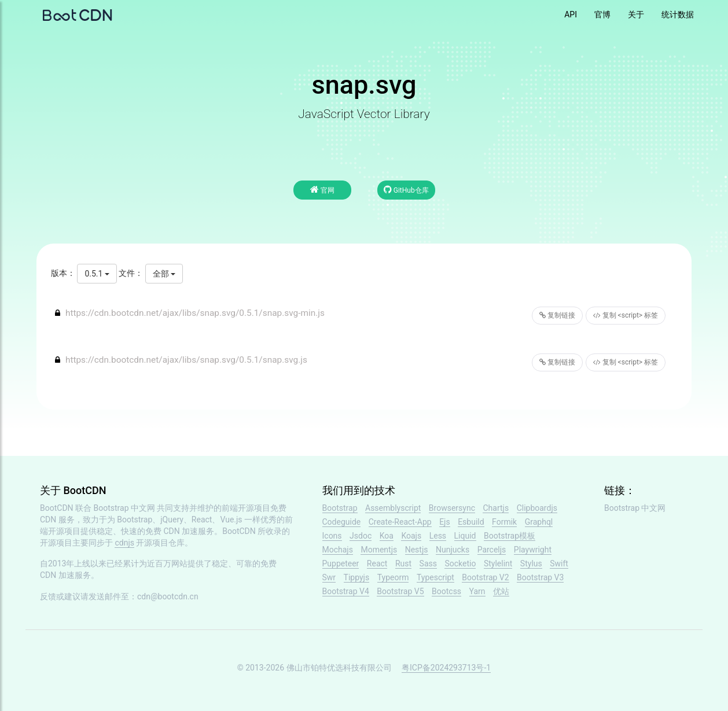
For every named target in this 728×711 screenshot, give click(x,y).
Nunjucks (453, 550)
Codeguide (342, 522)
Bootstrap (340, 508)
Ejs (445, 522)
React (377, 563)
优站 (501, 591)
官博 (602, 14)
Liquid (465, 536)
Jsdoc (361, 536)
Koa (387, 536)
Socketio (460, 563)
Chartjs (496, 508)
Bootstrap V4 (346, 591)
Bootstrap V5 (400, 591)
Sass (428, 563)
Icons (332, 536)
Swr (329, 577)
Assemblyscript (393, 508)
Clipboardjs (537, 508)
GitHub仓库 (406, 189)
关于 (636, 14)
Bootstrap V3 (540, 577)
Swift (559, 563)
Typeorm (393, 577)
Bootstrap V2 (485, 577)
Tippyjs (357, 577)
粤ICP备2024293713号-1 (446, 668)
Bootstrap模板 (510, 536)
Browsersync (452, 508)
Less (438, 536)
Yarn (477, 591)
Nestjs (417, 550)
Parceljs (492, 550)
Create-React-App (400, 522)
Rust (403, 563)
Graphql (539, 522)
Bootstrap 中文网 (125, 508)
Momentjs (379, 550)
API (571, 14)
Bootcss (446, 591)
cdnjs (124, 543)
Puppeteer (341, 563)
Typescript (435, 577)
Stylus (531, 563)
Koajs (411, 536)
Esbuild (471, 522)
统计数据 (678, 14)
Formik (504, 522)
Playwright (533, 550)
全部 (164, 274)
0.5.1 (97, 274)
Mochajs (338, 550)
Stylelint (498, 563)
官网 (322, 189)
